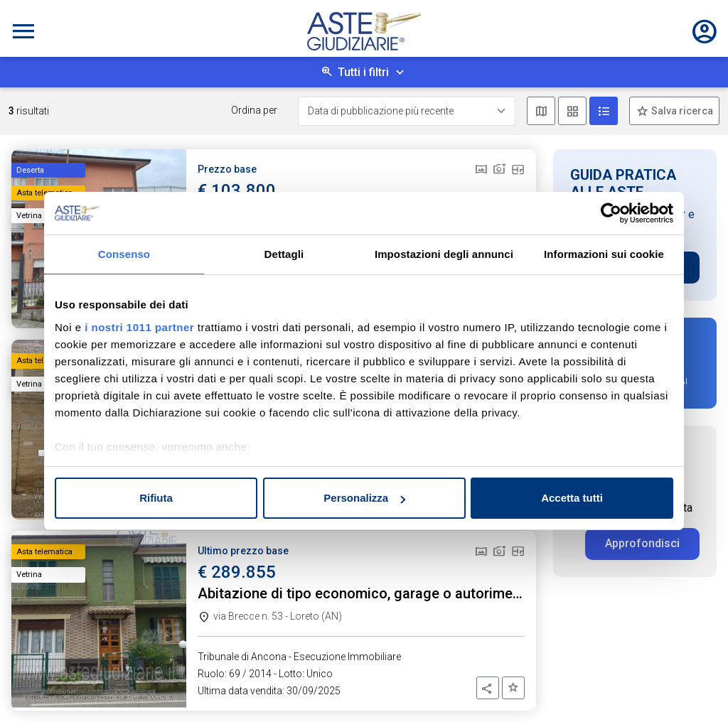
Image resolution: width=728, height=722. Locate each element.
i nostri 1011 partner (139, 327)
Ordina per (254, 110)
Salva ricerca (681, 111)
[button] (488, 688)
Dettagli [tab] (284, 254)
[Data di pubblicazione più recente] (407, 111)
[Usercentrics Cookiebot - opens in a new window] (611, 213)
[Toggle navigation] (23, 31)
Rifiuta (156, 498)
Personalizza (364, 498)
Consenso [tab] (124, 254)
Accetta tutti (572, 498)
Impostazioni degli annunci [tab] (444, 254)
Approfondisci (642, 543)
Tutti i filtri (363, 72)
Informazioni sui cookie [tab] (604, 254)
